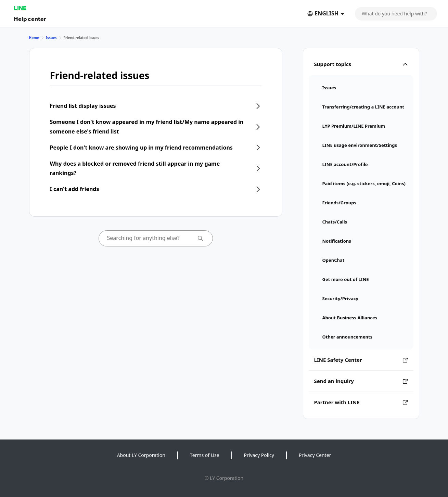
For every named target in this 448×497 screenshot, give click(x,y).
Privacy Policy (259, 455)
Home (34, 38)
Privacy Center (315, 455)
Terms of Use (205, 455)
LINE (20, 8)
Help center (30, 19)
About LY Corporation (141, 455)
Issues (51, 38)
